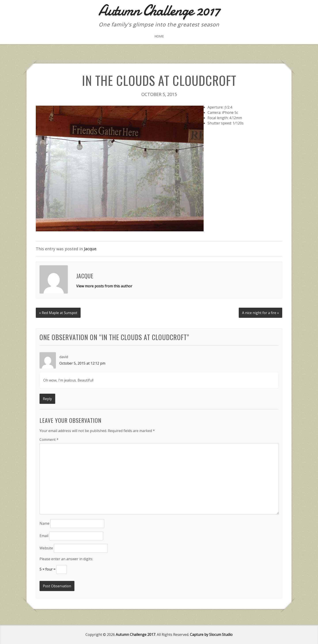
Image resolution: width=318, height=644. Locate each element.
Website (46, 548)
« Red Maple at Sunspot (59, 312)
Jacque (90, 249)
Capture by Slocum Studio (211, 634)
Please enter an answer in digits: (66, 559)
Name (44, 523)
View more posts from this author (104, 286)
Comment (49, 439)
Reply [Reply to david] (47, 398)
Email (44, 535)
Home (159, 36)
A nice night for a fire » (260, 312)
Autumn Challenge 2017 (135, 634)
